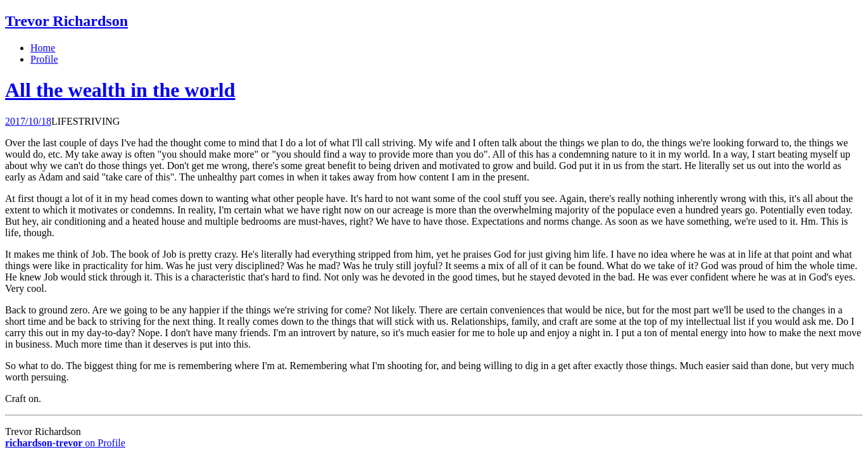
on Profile (65, 443)
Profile (44, 59)
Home (43, 48)
